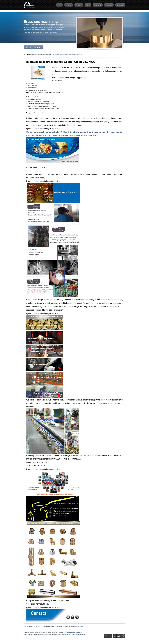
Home (34, 55)
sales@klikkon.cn (76, 626)
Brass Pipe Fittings (43, 55)
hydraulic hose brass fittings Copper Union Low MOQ (66, 55)
